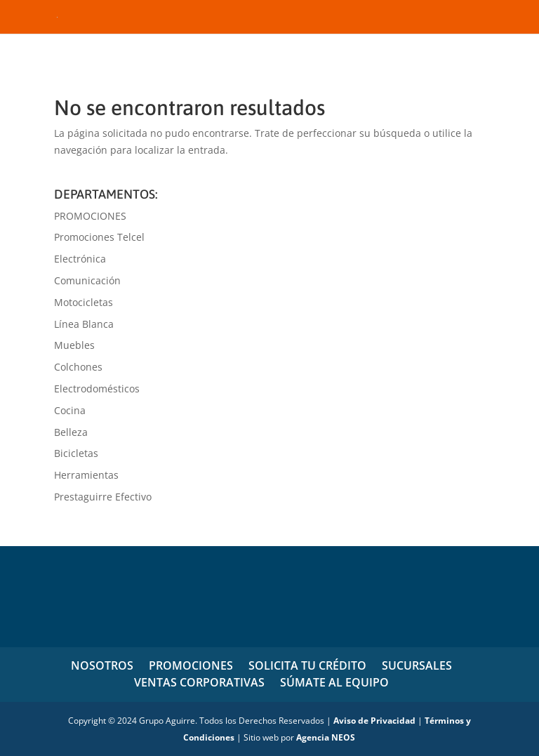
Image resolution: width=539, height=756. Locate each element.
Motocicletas (84, 302)
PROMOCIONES (90, 216)
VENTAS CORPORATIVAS (199, 682)
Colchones (78, 367)
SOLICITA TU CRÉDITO (307, 665)
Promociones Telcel (99, 237)
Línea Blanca (84, 324)
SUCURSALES (417, 665)
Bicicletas (76, 453)
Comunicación (87, 280)
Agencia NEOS (326, 737)
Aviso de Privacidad (374, 721)
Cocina (70, 410)
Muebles (74, 345)
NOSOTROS (102, 665)
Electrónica (80, 259)
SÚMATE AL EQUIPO (334, 682)
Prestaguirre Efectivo (103, 497)
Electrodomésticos (97, 389)
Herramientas (86, 475)
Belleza (71, 432)
